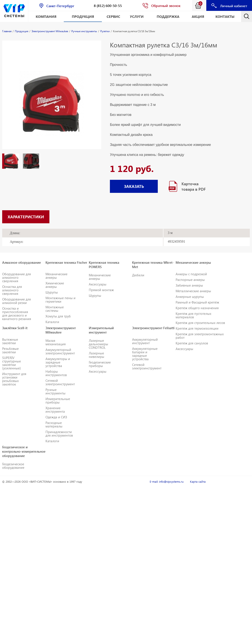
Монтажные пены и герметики (60, 300)
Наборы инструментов (56, 373)
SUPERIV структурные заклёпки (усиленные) (12, 363)
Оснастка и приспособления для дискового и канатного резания (17, 314)
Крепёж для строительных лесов (200, 323)
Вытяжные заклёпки (10, 341)
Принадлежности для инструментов (59, 434)
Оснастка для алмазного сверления (12, 290)
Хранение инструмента (55, 410)
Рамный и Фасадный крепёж (197, 302)
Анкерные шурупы (190, 297)
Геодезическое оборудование (13, 466)
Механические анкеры (56, 276)
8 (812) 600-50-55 (108, 6)
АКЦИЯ (198, 16)
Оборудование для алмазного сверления (17, 277)
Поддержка (168, 16)
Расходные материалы (54, 424)
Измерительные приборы (58, 400)
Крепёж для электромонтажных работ (200, 336)
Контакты (225, 16)
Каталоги (52, 322)
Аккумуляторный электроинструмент (60, 351)
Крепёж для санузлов (192, 343)
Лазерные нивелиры (97, 355)
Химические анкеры (55, 285)
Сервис (113, 16)
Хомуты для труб (58, 316)
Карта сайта (198, 481)
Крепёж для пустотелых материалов (193, 315)
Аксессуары (98, 284)
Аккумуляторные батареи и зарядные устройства (145, 354)
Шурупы (52, 292)
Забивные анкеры (189, 285)
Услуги (137, 16)
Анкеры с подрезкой (191, 274)
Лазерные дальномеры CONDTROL (98, 344)
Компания (46, 16)
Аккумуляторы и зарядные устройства (58, 362)
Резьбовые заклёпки (10, 350)
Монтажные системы (55, 309)
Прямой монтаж (101, 290)
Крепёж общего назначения (197, 308)
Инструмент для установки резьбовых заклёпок (14, 379)
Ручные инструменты (55, 391)
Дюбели (138, 275)
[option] (52, 99)
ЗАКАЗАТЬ (134, 186)
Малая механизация (56, 342)
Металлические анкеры (193, 291)
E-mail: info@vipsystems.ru (167, 481)
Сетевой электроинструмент (60, 382)
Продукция (83, 16)
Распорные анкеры (190, 280)
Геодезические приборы (100, 364)
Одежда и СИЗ (56, 417)
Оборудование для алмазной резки (17, 301)
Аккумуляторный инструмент (145, 341)
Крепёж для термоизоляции (197, 328)
